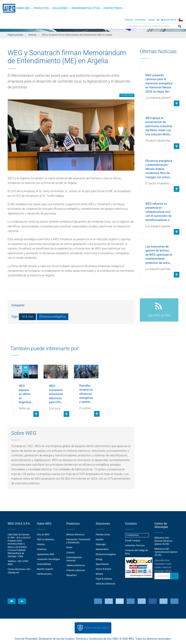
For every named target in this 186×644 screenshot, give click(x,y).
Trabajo (151, 20)
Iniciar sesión (169, 20)
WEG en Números (46, 539)
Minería (99, 574)
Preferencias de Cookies (96, 628)
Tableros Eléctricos (76, 565)
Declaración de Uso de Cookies (56, 639)
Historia (41, 544)
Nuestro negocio (45, 569)
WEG (8, 8)
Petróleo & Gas (103, 535)
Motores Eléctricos (75, 535)
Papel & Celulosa (104, 579)
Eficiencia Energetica (106, 554)
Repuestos (71, 575)
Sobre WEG (23, 8)
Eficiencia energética (52, 317)
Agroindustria (102, 564)
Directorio (42, 549)
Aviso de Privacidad (26, 639)
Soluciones (60, 8)
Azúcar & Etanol (103, 569)
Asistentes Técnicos (135, 545)
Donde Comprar (133, 541)
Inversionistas (82, 8)
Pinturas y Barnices (76, 570)
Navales (100, 539)
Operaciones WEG (46, 554)
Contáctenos (113, 8)
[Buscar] (180, 27)
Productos (41, 8)
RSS (115, 639)
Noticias (129, 20)
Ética (96, 8)
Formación (140, 20)
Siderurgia (101, 544)
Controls (70, 553)
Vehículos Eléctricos (106, 584)
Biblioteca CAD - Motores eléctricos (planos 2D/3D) (163, 541)
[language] (182, 20)
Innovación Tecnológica (48, 559)
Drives (69, 547)
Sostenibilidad (44, 564)
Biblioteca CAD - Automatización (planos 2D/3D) (166, 552)
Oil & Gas (27, 317)
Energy (99, 559)
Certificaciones (44, 574)
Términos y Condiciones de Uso (93, 639)
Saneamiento (102, 549)
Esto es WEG (43, 535)
